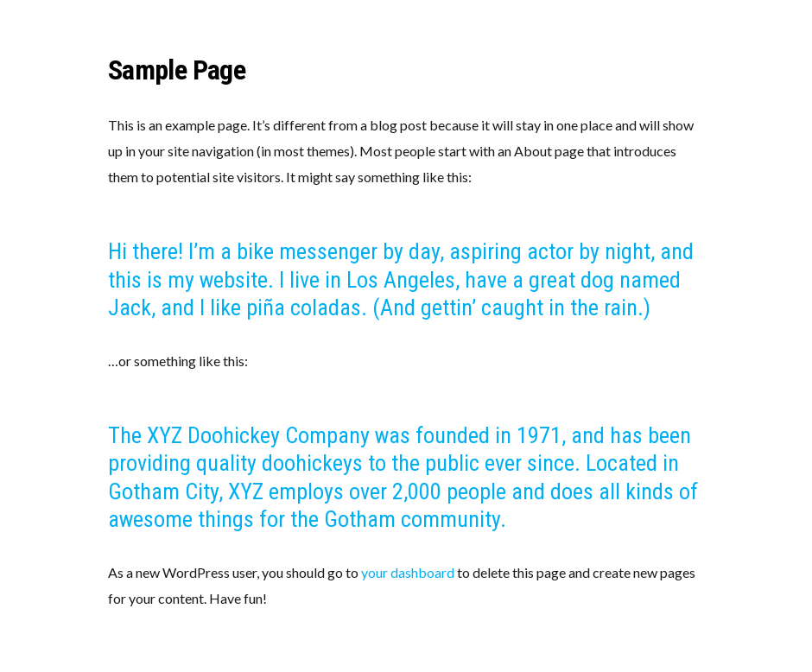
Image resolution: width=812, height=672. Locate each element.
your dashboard (408, 572)
